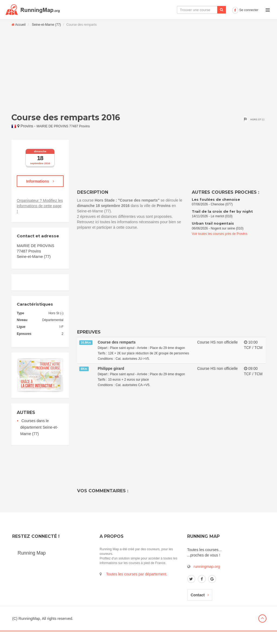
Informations (40, 194)
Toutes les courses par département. (137, 587)
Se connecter (245, 23)
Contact (200, 608)
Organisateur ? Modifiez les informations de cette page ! (40, 219)
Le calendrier (176, 22)
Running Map (32, 566)
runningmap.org (207, 579)
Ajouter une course (211, 22)
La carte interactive (140, 22)
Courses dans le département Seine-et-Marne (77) (39, 440)
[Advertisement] (138, 82)
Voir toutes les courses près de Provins (220, 247)
